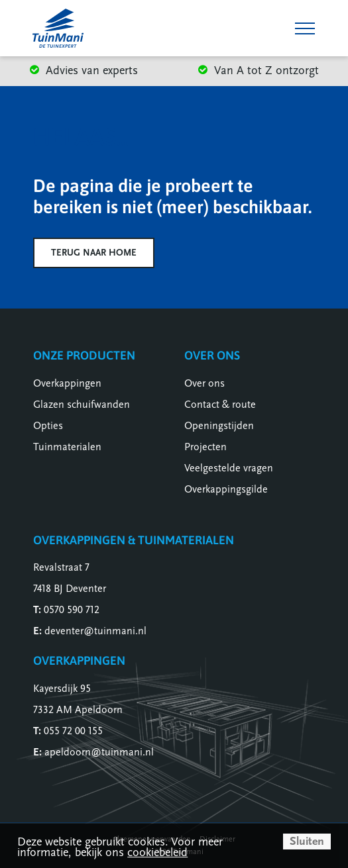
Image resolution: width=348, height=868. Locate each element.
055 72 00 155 (73, 731)
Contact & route (220, 405)
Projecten (205, 447)
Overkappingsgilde (226, 489)
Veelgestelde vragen (229, 468)
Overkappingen (67, 383)
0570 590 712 (72, 610)
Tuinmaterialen (67, 447)
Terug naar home (94, 253)
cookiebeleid (157, 852)
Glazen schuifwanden (82, 405)
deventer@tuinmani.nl (95, 631)
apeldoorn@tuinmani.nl (99, 752)
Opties (48, 426)
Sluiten (307, 841)
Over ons (204, 383)
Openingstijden (219, 426)
